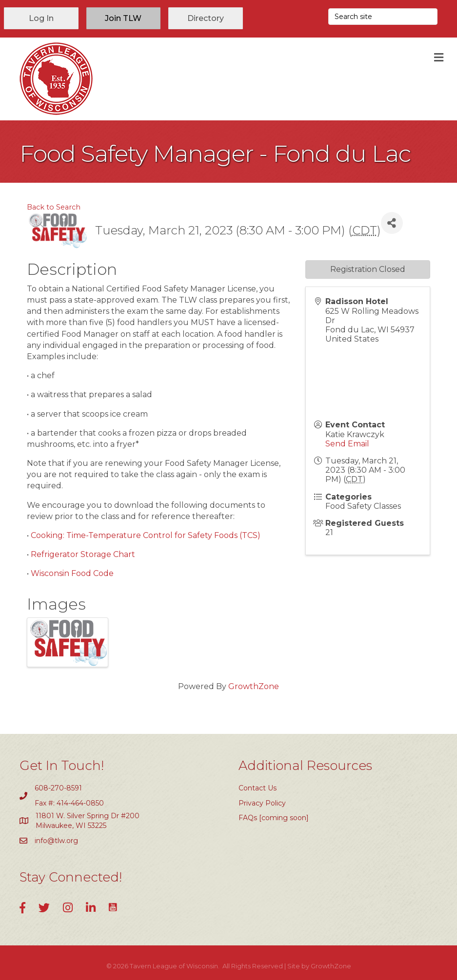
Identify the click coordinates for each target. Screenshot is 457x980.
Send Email (347, 444)
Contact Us (258, 788)
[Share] (392, 223)
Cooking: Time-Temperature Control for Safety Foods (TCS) (146, 535)
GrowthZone (254, 686)
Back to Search (54, 207)
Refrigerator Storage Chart (83, 554)
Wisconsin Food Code (72, 573)
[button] (41, 18)
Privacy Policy (262, 803)
